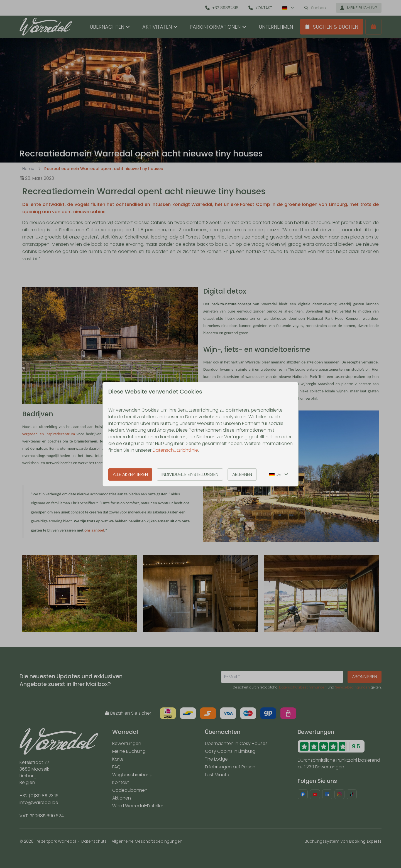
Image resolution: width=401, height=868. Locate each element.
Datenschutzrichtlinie (175, 450)
